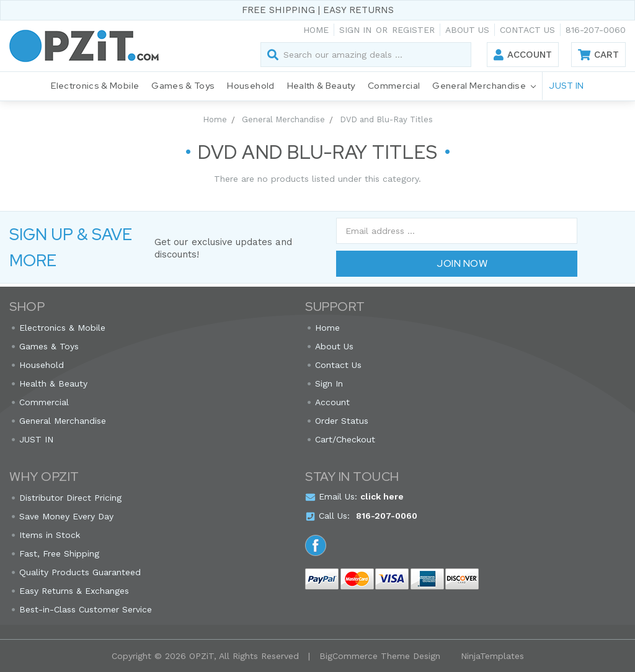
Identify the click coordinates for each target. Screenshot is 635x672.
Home (316, 30)
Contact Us (527, 30)
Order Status (342, 421)
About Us (467, 30)
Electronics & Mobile (95, 86)
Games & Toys (183, 86)
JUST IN (566, 86)
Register (413, 30)
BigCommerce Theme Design (380, 656)
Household (251, 86)
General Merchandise (484, 87)
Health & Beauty (321, 86)
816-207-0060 (596, 30)
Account (530, 55)
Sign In (329, 383)
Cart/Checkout (345, 439)
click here (382, 496)
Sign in (355, 30)
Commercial (394, 86)
